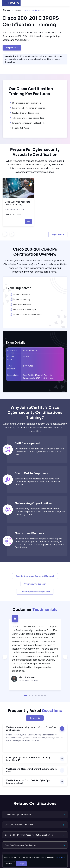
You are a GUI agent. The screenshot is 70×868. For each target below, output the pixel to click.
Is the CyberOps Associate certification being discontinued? (28, 759)
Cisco (18, 10)
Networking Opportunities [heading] (34, 503)
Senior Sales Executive (28, 680)
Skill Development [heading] (28, 443)
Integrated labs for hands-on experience (28, 108)
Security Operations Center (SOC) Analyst (35, 576)
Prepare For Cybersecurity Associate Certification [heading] (35, 152)
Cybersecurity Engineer (35, 584)
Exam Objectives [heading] (18, 288)
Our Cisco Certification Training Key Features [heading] (31, 91)
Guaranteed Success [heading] (29, 533)
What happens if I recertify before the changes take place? (31, 770)
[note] (35, 743)
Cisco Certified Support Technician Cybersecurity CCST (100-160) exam (39, 377)
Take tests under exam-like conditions (27, 118)
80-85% (26, 357)
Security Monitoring (20, 299)
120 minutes (28, 366)
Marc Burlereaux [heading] (27, 677)
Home (6, 10)
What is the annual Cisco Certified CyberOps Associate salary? (28, 782)
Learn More (60, 857)
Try (28, 222)
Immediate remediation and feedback (27, 123)
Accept (21, 864)
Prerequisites (13, 375)
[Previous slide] (5, 657)
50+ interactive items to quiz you (25, 103)
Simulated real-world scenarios (24, 113)
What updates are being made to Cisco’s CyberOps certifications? (31, 729)
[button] (26, 696)
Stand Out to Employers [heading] (32, 473)
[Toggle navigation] (66, 3)
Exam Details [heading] (16, 342)
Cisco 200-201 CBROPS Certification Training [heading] (31, 21)
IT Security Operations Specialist (35, 592)
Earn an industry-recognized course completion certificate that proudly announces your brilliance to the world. (39, 482)
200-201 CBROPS (30, 351)
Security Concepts (20, 294)
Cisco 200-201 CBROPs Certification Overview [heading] (35, 252)
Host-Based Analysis (21, 304)
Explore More (58, 234)
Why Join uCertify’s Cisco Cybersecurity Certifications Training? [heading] (35, 412)
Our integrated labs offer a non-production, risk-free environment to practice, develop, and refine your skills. (39, 452)
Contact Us (35, 718)
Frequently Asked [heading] (35, 711)
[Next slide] (12, 234)
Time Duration (11, 367)
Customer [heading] (35, 609)
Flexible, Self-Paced (19, 128)
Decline (9, 864)
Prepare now (12, 48)
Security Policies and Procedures (26, 314)
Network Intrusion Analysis (23, 309)
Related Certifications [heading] (35, 803)
